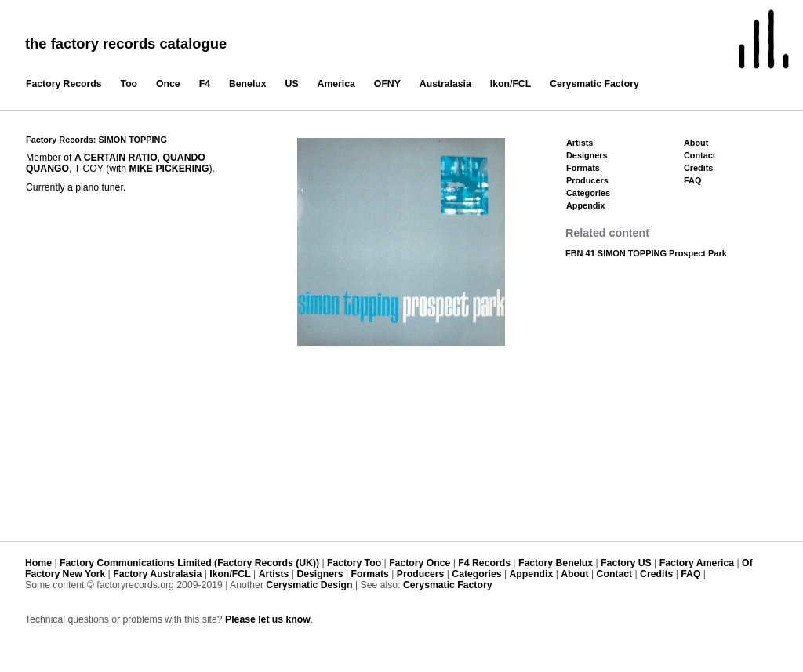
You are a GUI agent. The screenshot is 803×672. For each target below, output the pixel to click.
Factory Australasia (157, 574)
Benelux (248, 84)
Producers (587, 180)
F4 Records (484, 563)
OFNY (387, 84)
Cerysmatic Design (309, 585)
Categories (588, 193)
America (336, 84)
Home (38, 563)
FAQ (692, 180)
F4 (205, 84)
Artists (580, 143)
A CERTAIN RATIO (116, 158)
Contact (699, 155)
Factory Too (354, 563)
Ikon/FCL (511, 84)
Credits (698, 168)
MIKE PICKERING (169, 169)
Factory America (697, 563)
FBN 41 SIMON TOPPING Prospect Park (646, 253)
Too (129, 84)
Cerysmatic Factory (594, 84)
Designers (587, 155)
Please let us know (268, 619)
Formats (583, 168)
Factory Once (420, 563)
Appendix (585, 205)
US (292, 84)
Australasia (445, 84)
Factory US (626, 563)
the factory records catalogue (126, 44)
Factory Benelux (556, 563)
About (696, 143)
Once (168, 84)
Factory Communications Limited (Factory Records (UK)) (189, 563)
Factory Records (64, 84)
